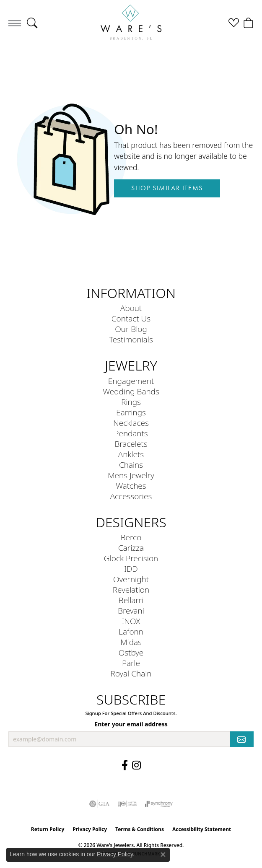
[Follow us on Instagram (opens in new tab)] (136, 765)
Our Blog (131, 329)
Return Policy (48, 829)
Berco (131, 537)
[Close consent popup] (163, 855)
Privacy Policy (90, 829)
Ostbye (131, 652)
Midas (131, 642)
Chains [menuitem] (131, 465)
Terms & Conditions (140, 829)
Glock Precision (131, 558)
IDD (131, 569)
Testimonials (131, 339)
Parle (131, 663)
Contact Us (131, 318)
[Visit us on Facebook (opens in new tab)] (125, 765)
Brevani (131, 610)
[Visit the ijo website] (127, 804)
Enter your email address (131, 724)
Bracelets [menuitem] (131, 444)
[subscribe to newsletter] (242, 739)
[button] (32, 23)
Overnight (131, 579)
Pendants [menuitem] (131, 433)
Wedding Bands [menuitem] (131, 391)
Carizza (131, 548)
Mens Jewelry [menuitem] (131, 475)
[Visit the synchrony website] (159, 804)
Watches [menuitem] (131, 486)
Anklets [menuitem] (131, 454)
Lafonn (131, 631)
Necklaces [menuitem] (131, 423)
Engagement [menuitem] (131, 381)
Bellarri (131, 600)
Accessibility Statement (202, 829)
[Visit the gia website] (99, 804)
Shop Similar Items (167, 188)
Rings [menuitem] (131, 402)
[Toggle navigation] (15, 23)
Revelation (131, 589)
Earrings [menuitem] (131, 412)
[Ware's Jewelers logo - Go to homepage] (131, 23)
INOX (131, 621)
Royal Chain (131, 673)
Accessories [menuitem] (131, 496)
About (131, 308)
